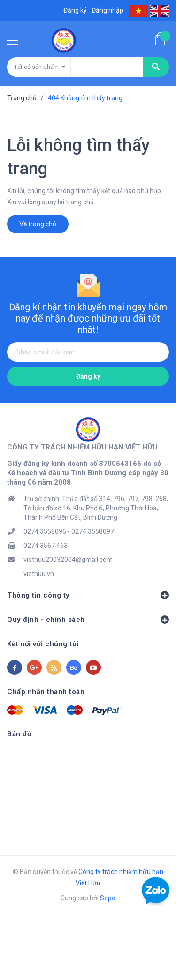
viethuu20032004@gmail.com (68, 560)
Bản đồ (19, 734)
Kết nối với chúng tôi (43, 644)
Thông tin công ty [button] (88, 595)
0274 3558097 (93, 531)
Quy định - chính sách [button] (88, 620)
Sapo (108, 898)
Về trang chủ (38, 224)
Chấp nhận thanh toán (46, 692)
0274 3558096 (45, 531)
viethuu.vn (39, 574)
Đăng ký (88, 376)
